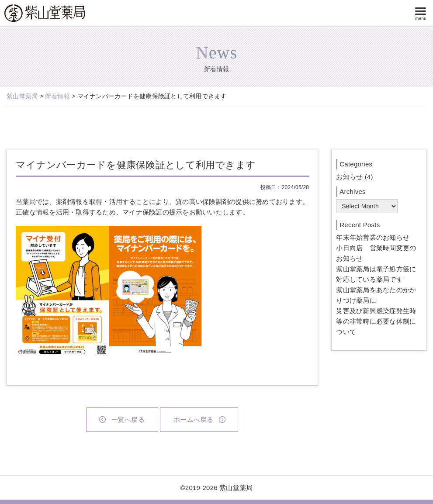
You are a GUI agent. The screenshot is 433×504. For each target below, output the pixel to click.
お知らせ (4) (355, 177)
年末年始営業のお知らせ (373, 237)
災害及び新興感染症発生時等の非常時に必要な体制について (376, 321)
